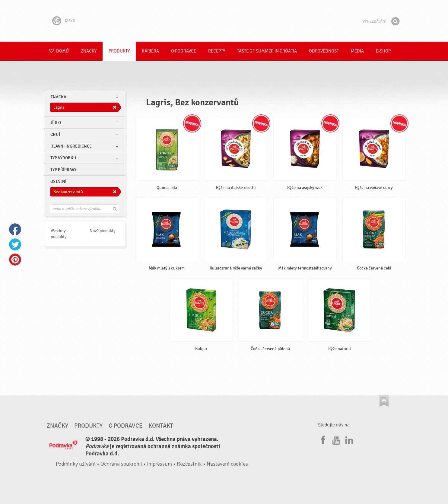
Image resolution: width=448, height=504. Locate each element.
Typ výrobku (63, 158)
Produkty (119, 51)
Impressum (159, 464)
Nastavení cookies (227, 464)
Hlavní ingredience (71, 146)
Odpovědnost (324, 51)
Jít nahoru (384, 401)
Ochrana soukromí (121, 464)
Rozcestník (189, 464)
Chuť (56, 134)
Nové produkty (103, 231)
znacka (58, 97)
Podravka (224, 21)
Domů (59, 51)
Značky (89, 51)
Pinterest (15, 260)
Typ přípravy (63, 170)
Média (357, 51)
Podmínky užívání (76, 464)
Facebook (15, 229)
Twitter (15, 244)
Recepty (217, 51)
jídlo (56, 123)
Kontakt (161, 426)
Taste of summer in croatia (267, 51)
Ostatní (58, 182)
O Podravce (184, 51)
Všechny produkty (59, 234)
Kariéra (150, 51)
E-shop (383, 51)
